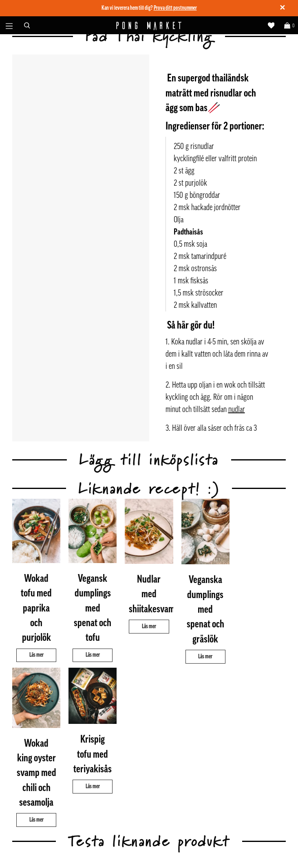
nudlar (237, 410)
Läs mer (36, 655)
